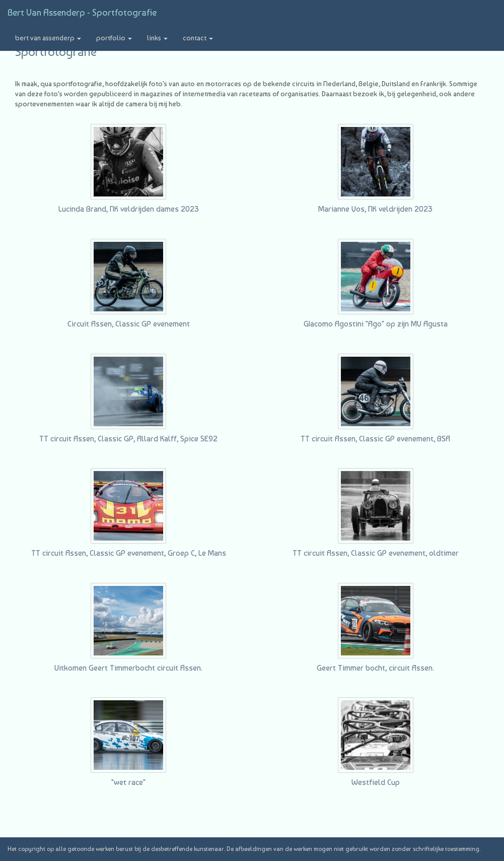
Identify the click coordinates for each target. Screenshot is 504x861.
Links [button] (157, 38)
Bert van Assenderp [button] (48, 38)
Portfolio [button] (114, 38)
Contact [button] (198, 38)
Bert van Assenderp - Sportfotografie (82, 12)
